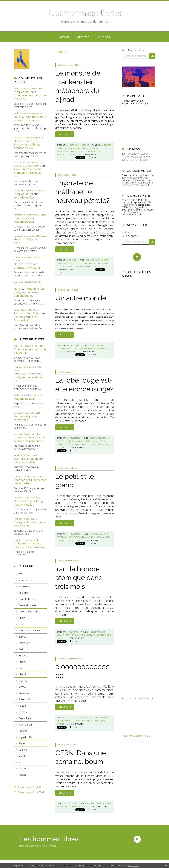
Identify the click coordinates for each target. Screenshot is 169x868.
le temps (61, 447)
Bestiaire (23, 593)
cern (88, 804)
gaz (88, 260)
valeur (106, 534)
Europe (22, 637)
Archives (83, 37)
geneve (69, 148)
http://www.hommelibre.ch (137, 736)
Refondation (25, 725)
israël (75, 635)
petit (92, 534)
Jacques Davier (24, 194)
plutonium (100, 632)
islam (93, 148)
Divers (22, 618)
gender (107, 148)
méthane (95, 260)
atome (60, 151)
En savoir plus (133, 866)
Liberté (22, 674)
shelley (61, 148)
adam (66, 151)
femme (105, 438)
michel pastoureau (101, 444)
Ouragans (24, 693)
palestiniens (105, 635)
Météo (22, 687)
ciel (82, 537)
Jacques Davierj (24, 92)
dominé (71, 540)
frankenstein (105, 145)
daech (99, 148)
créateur (87, 151)
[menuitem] (64, 37)
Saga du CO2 (25, 737)
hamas (60, 638)
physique (75, 537)
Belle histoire (25, 586)
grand (98, 534)
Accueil (64, 37)
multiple (86, 444)
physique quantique (74, 441)
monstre (85, 148)
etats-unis (79, 266)
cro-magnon (74, 807)
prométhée (62, 154)
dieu (80, 151)
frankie (72, 154)
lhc (93, 804)
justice (106, 537)
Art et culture (25, 580)
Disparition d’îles (24, 198)
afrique (88, 266)
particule (104, 348)
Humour (23, 662)
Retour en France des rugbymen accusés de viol (28, 145)
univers (98, 537)
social (78, 540)
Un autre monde (81, 298)
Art (20, 574)
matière (95, 348)
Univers (22, 768)
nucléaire (97, 263)
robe (92, 438)
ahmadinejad (85, 635)
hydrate (104, 260)
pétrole (77, 263)
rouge (98, 438)
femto (74, 721)
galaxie (89, 537)
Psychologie (25, 718)
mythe (102, 151)
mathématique (102, 718)
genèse (73, 151)
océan (96, 266)
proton (94, 721)
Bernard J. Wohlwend (28, 166)
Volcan (22, 775)
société (22, 756)
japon (70, 266)
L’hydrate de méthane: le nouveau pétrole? (82, 192)
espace (60, 537)
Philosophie (25, 699)
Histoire (23, 656)
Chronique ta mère (28, 612)
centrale (61, 266)
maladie (61, 352)
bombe (90, 632)
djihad (76, 148)
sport (21, 762)
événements (75, 444)
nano (68, 721)
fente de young (75, 348)
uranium (61, 635)
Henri (17, 117)
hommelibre (22, 218)
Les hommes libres (84, 13)
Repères (23, 731)
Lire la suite (65, 134)
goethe (60, 441)
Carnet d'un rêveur (28, 605)
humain (96, 441)
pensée (87, 348)
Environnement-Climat (30, 630)
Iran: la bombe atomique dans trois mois (79, 578)
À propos (103, 37)
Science (23, 750)
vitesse (60, 724)
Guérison (23, 649)
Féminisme (24, 643)
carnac (85, 807)
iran (68, 635)
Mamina (23, 681)
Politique (23, 712)
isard (95, 151)
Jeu (20, 668)
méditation (71, 352)
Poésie (22, 706)
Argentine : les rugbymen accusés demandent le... (29, 292)
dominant (61, 540)
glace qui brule (65, 263)
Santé (22, 743)
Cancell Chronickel (28, 599)
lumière (103, 721)
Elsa (21, 624)
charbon (86, 263)
